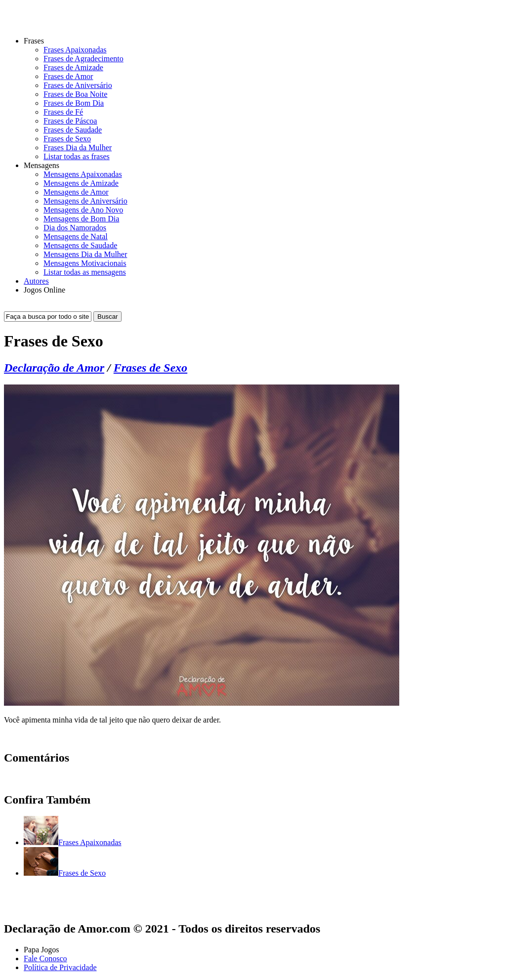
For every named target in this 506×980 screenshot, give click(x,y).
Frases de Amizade (73, 67)
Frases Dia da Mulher (78, 148)
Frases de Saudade (73, 130)
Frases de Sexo (67, 139)
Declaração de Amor (54, 368)
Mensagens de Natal (76, 236)
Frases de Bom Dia (74, 103)
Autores (36, 281)
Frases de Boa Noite (75, 94)
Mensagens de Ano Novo (83, 210)
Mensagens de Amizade (81, 183)
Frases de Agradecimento (84, 59)
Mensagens (42, 165)
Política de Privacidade (60, 967)
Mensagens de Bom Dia (81, 219)
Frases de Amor (68, 76)
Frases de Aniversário (78, 85)
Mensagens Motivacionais (85, 263)
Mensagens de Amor (76, 192)
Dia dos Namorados (75, 228)
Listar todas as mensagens (85, 272)
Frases (34, 41)
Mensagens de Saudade (80, 245)
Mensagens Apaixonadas (83, 174)
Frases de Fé (63, 112)
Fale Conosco (45, 959)
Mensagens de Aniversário (85, 201)
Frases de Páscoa (70, 121)
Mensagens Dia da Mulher (85, 254)
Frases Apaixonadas (75, 50)
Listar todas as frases (77, 156)
